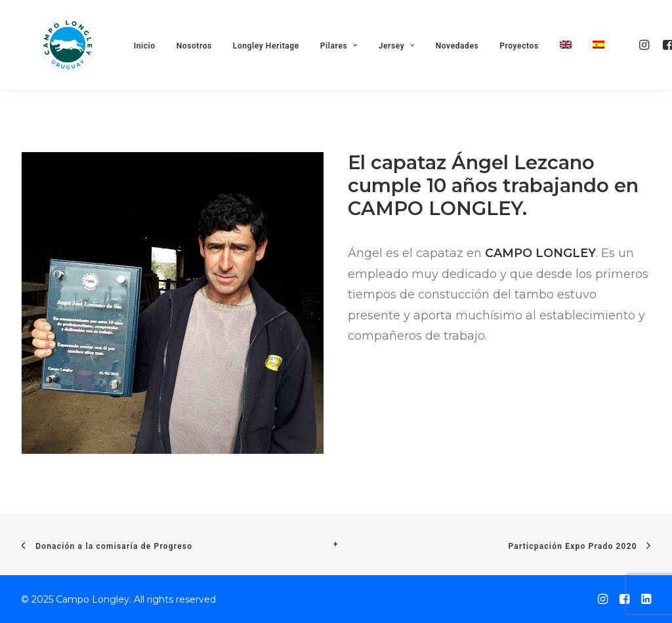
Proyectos (528, 65)
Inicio (153, 65)
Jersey (405, 65)
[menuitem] (574, 64)
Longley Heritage (275, 65)
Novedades (466, 65)
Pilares (347, 65)
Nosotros (203, 65)
